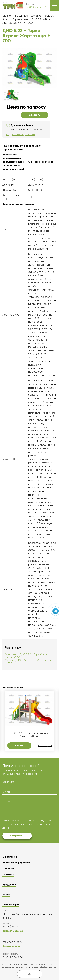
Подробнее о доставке (21, 134)
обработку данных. (48, 967)
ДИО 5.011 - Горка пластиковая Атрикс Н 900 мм (30, 735)
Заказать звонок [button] (13, 931)
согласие (8, 824)
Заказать (34, 115)
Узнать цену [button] (45, 746)
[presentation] (26, 813)
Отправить (17, 836)
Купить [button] (19, 745)
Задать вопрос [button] (12, 946)
